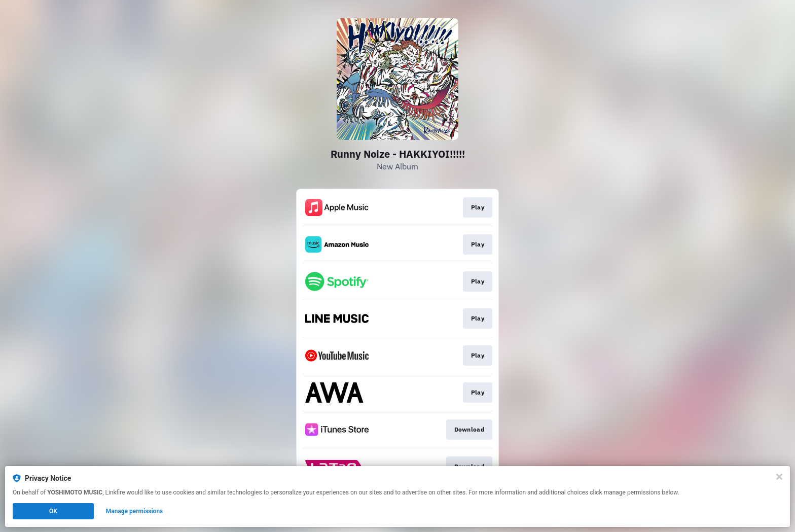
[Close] (779, 477)
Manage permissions (135, 511)
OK (53, 511)
